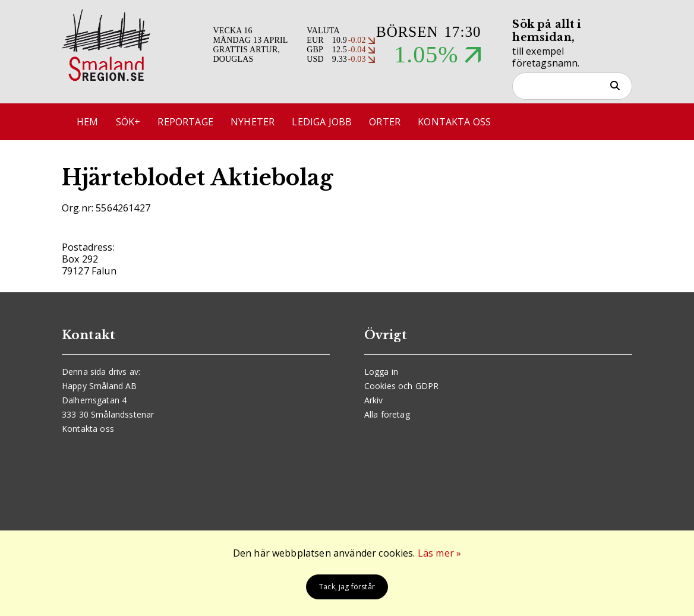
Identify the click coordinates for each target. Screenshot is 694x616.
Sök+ (128, 122)
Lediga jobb (322, 122)
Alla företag (387, 414)
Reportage (185, 122)
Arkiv (374, 400)
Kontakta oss (454, 122)
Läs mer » (439, 553)
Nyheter (253, 122)
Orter (385, 122)
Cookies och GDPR (402, 386)
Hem (87, 122)
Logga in (381, 372)
